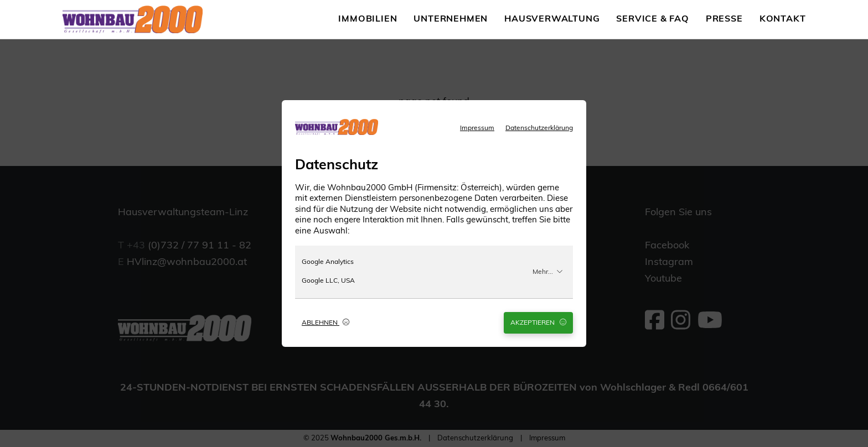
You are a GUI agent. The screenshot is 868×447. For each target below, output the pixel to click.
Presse (724, 19)
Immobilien (368, 19)
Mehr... (548, 272)
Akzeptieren (538, 323)
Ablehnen (325, 323)
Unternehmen (451, 19)
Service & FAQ (652, 19)
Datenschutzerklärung (539, 128)
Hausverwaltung (552, 19)
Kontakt (783, 19)
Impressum (477, 128)
